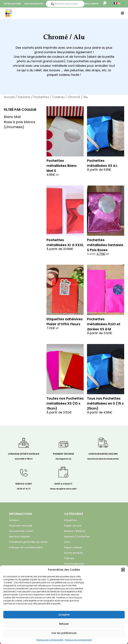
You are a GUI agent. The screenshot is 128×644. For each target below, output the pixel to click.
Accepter (64, 615)
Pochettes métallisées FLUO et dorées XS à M (104, 324)
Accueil (9, 97)
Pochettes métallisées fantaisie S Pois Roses (105, 245)
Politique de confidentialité (50, 640)
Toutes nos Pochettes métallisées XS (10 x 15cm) (65, 403)
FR (117, 4)
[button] (123, 570)
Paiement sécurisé (63, 454)
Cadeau (58, 97)
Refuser (64, 624)
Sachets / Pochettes (33, 97)
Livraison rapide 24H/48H (103, 454)
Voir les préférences (64, 633)
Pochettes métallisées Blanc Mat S (62, 166)
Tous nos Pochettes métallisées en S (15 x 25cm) (105, 403)
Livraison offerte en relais (24, 454)
